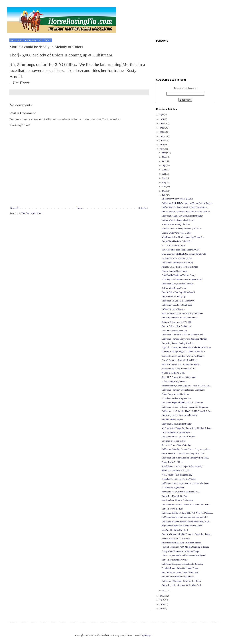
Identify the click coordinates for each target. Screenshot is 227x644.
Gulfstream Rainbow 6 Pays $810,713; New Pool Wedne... (187, 513)
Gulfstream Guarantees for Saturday (177, 262)
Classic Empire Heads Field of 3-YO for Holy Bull (184, 555)
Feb (164, 195)
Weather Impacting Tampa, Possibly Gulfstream (183, 313)
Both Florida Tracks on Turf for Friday (179, 275)
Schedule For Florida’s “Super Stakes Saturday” (183, 466)
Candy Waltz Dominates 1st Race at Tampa (181, 551)
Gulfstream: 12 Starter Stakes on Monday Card (182, 335)
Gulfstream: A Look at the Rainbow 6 (178, 301)
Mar (164, 191)
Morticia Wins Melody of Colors (176, 224)
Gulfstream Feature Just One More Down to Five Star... (186, 505)
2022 (162, 128)
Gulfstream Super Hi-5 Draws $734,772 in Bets (182, 403)
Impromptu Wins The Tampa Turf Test (178, 369)
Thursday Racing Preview (173, 488)
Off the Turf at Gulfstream (173, 309)
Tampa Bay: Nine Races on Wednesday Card (181, 585)
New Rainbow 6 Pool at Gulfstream (177, 500)
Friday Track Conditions (172, 462)
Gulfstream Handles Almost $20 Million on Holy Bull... (186, 521)
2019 (162, 140)
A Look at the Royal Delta (173, 373)
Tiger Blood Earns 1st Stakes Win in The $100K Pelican (186, 347)
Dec (164, 153)
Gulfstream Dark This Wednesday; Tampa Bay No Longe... (187, 203)
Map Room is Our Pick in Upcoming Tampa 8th (183, 237)
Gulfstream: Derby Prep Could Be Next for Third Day (185, 483)
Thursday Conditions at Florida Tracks (178, 479)
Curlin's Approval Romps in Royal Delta (179, 360)
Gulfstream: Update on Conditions (177, 305)
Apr (164, 187)
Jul (164, 174)
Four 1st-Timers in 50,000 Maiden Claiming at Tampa (185, 547)
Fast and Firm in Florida (172, 420)
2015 (162, 600)
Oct (164, 161)
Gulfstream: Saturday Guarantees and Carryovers (183, 390)
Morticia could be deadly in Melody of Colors (182, 229)
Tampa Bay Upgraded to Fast (174, 496)
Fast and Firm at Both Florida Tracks (178, 577)
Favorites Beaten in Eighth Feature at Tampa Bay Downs (187, 534)
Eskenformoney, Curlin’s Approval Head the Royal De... (186, 386)
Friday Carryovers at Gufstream (176, 394)
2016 (162, 596)
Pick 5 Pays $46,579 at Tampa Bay (177, 475)
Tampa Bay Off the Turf (172, 509)
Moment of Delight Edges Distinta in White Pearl (183, 352)
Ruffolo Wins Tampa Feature (174, 288)
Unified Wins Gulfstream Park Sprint (178, 220)
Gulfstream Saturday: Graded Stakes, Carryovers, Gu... (186, 449)
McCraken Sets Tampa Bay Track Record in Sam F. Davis (187, 428)
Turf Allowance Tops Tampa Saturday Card (181, 250)
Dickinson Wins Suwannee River (176, 432)
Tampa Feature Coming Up (174, 296)
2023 (162, 123)
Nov (164, 157)
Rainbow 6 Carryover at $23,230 (176, 470)
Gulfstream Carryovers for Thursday (178, 284)
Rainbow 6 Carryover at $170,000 (177, 322)
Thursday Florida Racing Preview (176, 398)
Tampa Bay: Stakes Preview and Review (179, 415)
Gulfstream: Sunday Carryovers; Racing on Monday (184, 339)
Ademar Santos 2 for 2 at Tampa (176, 539)
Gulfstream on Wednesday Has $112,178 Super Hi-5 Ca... (187, 411)
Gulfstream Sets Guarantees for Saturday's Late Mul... (185, 458)
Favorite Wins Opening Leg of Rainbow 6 (180, 572)
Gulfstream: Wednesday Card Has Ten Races (181, 581)
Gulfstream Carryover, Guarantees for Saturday (182, 564)
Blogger (148, 635)
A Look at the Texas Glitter (174, 246)
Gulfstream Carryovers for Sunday (177, 424)
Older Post (143, 208)
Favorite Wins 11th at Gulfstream (176, 326)
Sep (164, 165)
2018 (162, 145)
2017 (162, 149)
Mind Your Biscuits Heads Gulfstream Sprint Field (184, 254)
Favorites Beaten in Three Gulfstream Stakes (181, 543)
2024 (162, 119)
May (164, 182)
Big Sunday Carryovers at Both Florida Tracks (182, 526)
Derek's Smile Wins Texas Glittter (176, 233)
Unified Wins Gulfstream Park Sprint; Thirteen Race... (185, 207)
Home (79, 208)
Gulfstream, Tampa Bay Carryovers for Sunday (182, 216)
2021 (162, 132)
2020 (162, 136)
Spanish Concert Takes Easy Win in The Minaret (183, 356)
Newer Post (15, 208)
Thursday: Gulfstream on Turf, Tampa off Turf (182, 280)
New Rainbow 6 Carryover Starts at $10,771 (181, 492)
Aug (164, 170)
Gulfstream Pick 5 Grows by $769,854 (178, 437)
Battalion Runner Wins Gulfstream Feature (180, 568)
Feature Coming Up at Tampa (175, 271)
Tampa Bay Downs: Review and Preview (180, 318)
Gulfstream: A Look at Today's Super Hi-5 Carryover (185, 407)
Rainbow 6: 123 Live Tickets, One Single (180, 267)
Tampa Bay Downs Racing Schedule (178, 343)
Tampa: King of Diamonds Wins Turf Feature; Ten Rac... (186, 212)
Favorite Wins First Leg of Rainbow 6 (178, 292)
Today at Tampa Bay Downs (174, 381)
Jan (164, 590)
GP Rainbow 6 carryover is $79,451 (177, 199)
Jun (164, 178)
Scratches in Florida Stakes (173, 441)
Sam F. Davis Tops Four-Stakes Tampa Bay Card (183, 454)
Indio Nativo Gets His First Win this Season (181, 364)
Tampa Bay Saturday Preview (175, 560)
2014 (162, 604)
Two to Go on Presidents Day (174, 331)
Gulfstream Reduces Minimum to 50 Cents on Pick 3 (185, 517)
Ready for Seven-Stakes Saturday (176, 445)
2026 (162, 115)
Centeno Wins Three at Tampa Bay (177, 258)
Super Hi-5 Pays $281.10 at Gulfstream (179, 377)
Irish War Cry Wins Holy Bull (175, 530)
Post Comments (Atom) (32, 213)
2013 (162, 609)
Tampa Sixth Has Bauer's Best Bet (177, 241)
